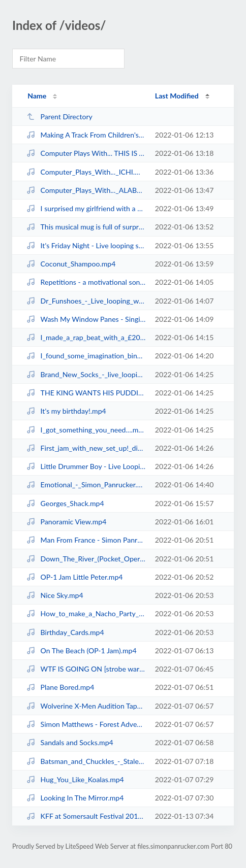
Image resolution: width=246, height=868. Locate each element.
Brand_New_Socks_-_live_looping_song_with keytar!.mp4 (86, 374)
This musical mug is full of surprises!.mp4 (86, 227)
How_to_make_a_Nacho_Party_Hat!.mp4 (86, 613)
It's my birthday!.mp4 (66, 411)
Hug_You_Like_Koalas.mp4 (75, 779)
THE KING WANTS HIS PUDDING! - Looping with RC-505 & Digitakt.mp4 (86, 393)
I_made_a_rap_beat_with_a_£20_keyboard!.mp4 (86, 337)
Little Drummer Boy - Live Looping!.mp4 (86, 466)
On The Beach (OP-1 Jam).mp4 (81, 650)
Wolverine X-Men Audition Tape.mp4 (86, 706)
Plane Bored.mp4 (60, 687)
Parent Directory (59, 116)
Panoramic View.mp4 (66, 522)
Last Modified (177, 96)
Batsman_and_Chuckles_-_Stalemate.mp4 (86, 761)
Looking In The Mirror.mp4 (75, 798)
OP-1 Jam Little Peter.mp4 (74, 577)
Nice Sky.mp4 (55, 595)
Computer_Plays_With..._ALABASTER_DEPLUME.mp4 (86, 190)
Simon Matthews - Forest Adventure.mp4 (86, 724)
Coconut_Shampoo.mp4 (71, 264)
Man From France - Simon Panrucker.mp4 (86, 540)
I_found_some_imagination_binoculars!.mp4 (86, 356)
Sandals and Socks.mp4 (70, 742)
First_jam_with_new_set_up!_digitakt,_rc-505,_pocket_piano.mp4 (86, 448)
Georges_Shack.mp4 (65, 503)
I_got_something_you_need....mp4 (86, 430)
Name (37, 96)
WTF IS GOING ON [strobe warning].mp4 (86, 669)
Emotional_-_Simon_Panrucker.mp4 (86, 485)
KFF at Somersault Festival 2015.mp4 (86, 816)
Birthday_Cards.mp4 (65, 632)
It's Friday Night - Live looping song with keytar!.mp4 (86, 245)
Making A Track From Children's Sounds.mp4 (86, 135)
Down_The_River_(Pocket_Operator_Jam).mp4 (86, 559)
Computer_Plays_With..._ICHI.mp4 (86, 172)
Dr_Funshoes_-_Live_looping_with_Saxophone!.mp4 (86, 301)
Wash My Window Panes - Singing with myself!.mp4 (86, 319)
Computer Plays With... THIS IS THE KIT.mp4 (86, 153)
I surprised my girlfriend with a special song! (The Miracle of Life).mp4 (86, 208)
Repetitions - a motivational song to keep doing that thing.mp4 (86, 282)
